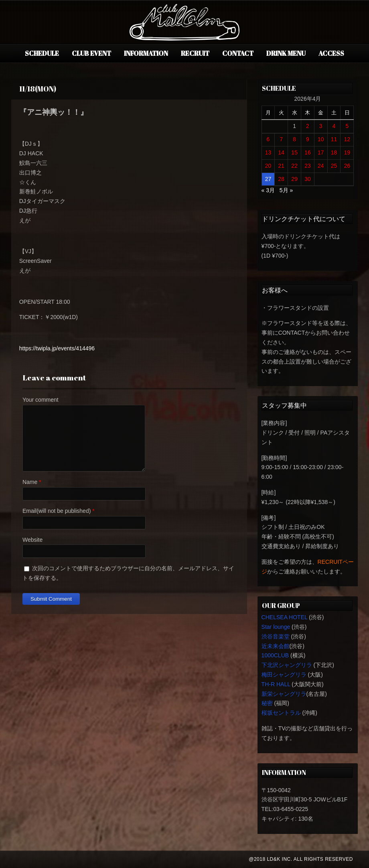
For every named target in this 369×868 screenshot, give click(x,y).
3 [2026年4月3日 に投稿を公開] (321, 126)
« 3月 (268, 190)
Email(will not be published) (57, 511)
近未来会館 (276, 646)
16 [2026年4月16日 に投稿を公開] (308, 152)
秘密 (267, 703)
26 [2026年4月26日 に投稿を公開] (347, 166)
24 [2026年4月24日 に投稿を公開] (321, 166)
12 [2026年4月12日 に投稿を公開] (347, 139)
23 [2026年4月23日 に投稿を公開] (308, 166)
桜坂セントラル (281, 713)
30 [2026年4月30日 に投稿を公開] (308, 179)
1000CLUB (275, 655)
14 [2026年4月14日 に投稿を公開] (282, 152)
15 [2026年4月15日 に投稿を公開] (294, 152)
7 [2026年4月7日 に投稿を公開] (281, 139)
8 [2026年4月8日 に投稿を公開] (294, 139)
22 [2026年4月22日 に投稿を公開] (294, 166)
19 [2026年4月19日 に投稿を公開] (347, 152)
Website (32, 540)
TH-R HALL (276, 684)
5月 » (286, 190)
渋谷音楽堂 (276, 636)
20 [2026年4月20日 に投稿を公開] (268, 166)
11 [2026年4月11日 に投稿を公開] (334, 139)
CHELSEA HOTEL (285, 617)
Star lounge (276, 627)
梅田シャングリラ (284, 675)
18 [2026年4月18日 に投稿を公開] (334, 152)
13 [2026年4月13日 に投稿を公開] (268, 152)
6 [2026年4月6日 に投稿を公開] (268, 139)
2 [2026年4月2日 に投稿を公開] (308, 126)
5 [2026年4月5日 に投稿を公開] (347, 126)
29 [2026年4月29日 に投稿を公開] (294, 179)
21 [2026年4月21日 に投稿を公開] (282, 166)
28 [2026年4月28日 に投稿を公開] (282, 179)
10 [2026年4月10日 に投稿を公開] (321, 139)
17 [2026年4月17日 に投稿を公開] (321, 152)
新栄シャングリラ (284, 694)
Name (30, 482)
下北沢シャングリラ (287, 665)
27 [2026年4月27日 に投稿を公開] (268, 179)
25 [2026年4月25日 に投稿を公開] (334, 166)
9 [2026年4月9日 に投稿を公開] (308, 139)
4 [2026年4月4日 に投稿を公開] (334, 126)
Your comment (41, 400)
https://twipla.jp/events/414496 (57, 348)
